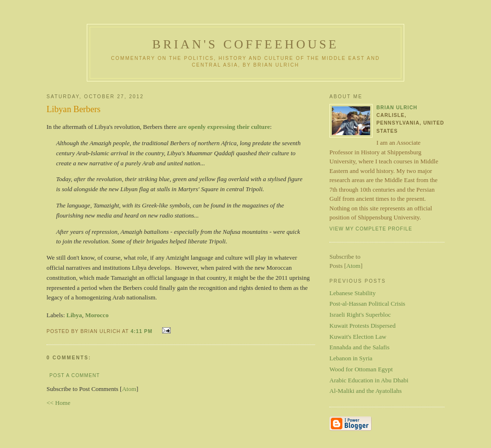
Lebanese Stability (352, 293)
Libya (75, 315)
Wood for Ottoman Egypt (361, 369)
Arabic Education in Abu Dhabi (369, 380)
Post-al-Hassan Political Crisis (367, 304)
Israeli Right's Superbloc (360, 315)
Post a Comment (75, 375)
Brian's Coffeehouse (246, 44)
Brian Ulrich (397, 108)
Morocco (97, 315)
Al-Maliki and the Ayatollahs (366, 391)
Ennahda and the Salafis (359, 347)
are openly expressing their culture (224, 127)
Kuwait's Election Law (358, 337)
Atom (129, 389)
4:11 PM (142, 331)
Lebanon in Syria (351, 358)
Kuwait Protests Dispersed (362, 326)
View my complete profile (371, 229)
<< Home (58, 403)
